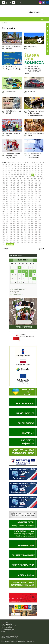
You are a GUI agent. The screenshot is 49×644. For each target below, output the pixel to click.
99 (9, 177)
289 (14, 212)
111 (11, 179)
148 (22, 185)
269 (22, 207)
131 (40, 181)
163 (36, 187)
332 (11, 220)
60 (18, 171)
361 (36, 224)
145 (11, 185)
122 (7, 181)
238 (29, 201)
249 (29, 203)
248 (25, 203)
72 (12, 173)
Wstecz (6, 249)
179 (14, 191)
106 (34, 177)
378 (18, 228)
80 (36, 173)
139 (29, 183)
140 (32, 183)
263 (40, 205)
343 (11, 222)
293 (29, 212)
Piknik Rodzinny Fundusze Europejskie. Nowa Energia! (13, 68)
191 (18, 193)
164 (40, 187)
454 (14, 242)
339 (36, 220)
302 (22, 214)
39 (39, 167)
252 (40, 203)
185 (36, 191)
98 (6, 177)
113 (18, 179)
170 (22, 189)
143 (4, 185)
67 (39, 171)
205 (29, 195)
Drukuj (43, 249)
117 (32, 179)
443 (14, 240)
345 (18, 222)
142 (40, 183)
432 (14, 238)
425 (29, 236)
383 (36, 228)
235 (18, 201)
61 (21, 171)
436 (29, 238)
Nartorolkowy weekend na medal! (13, 134)
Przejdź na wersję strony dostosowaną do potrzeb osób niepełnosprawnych (7, 2)
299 (11, 214)
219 (39, 197)
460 (36, 242)
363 (4, 226)
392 (29, 230)
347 (25, 222)
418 (4, 236)
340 (40, 220)
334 (18, 220)
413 (25, 234)
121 (4, 181)
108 (41, 177)
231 (4, 201)
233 (11, 201)
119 (39, 179)
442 (11, 240)
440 (4, 240)
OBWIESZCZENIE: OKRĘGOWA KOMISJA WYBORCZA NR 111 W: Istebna (33, 70)
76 (24, 173)
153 (40, 185)
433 (18, 238)
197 (40, 193)
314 (25, 216)
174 (36, 189)
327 (32, 218)
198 (4, 195)
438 (36, 238)
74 (18, 173)
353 (7, 224)
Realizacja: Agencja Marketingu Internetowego (13, 641)
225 (22, 199)
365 (11, 226)
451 (4, 242)
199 (7, 195)
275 (4, 209)
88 (18, 175)
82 (42, 173)
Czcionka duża (20, 2)
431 (11, 238)
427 (36, 236)
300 (14, 214)
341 (4, 222)
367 (18, 226)
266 (11, 207)
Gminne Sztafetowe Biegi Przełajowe (13, 48)
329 (40, 218)
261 (32, 205)
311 (14, 216)
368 (22, 226)
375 (7, 228)
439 (40, 238)
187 (4, 193)
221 (7, 199)
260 (29, 205)
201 (14, 195)
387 (11, 230)
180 (18, 191)
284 (36, 209)
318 (39, 216)
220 (4, 199)
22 (30, 165)
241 (40, 201)
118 (35, 179)
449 (36, 240)
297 (4, 214)
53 (39, 169)
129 (32, 181)
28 (6, 167)
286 (4, 212)
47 (21, 169)
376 (11, 228)
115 (25, 179)
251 (36, 203)
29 (9, 167)
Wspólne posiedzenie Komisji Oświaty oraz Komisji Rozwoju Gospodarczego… (36, 113)
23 (33, 165)
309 (7, 216)
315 (29, 216)
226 (25, 199)
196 (36, 193)
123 (11, 181)
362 (40, 224)
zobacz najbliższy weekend (18, 289)
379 (22, 228)
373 (40, 226)
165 (4, 189)
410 (14, 234)
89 (21, 175)
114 (21, 179)
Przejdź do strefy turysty (47, 39)
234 (14, 201)
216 (29, 197)
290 (18, 212)
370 (29, 226)
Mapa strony (10, 2)
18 (18, 165)
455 (18, 242)
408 (7, 234)
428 (40, 236)
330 (4, 220)
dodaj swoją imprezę (16, 294)
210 (7, 197)
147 (18, 185)
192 (22, 193)
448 (32, 240)
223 (14, 199)
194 (29, 193)
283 (32, 209)
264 (4, 207)
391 (25, 230)
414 (29, 234)
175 (40, 189)
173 (32, 189)
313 (21, 216)
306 (36, 214)
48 (24, 169)
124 (14, 181)
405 (36, 232)
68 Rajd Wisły (32, 91)
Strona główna (3, 2)
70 (6, 173)
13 (3, 165)
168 (14, 189)
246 (18, 203)
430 (7, 238)
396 (4, 232)
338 (32, 220)
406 (40, 232)
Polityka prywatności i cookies (9, 638)
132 (4, 183)
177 (7, 191)
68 (42, 171)
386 (7, 230)
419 (7, 236)
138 (25, 183)
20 (24, 165)
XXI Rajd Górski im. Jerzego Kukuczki (14, 112)
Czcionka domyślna (14, 2)
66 (36, 171)
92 (30, 175)
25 (39, 165)
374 (4, 228)
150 (29, 185)
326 (29, 218)
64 (30, 171)
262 (36, 205)
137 (22, 183)
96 (42, 175)
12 (43, 163)
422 (18, 236)
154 (4, 187)
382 (32, 228)
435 (25, 238)
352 (4, 224)
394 (36, 230)
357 (22, 224)
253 (4, 205)
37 (33, 167)
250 (32, 203)
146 (14, 185)
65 (33, 171)
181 (22, 191)
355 (14, 224)
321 (11, 218)
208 (40, 195)
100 (12, 177)
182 (25, 191)
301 (18, 214)
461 (40, 242)
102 (20, 177)
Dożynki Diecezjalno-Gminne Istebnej (36, 134)
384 (40, 228)
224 (18, 199)
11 (40, 163)
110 (7, 179)
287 (7, 212)
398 (11, 232)
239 (32, 201)
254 (7, 205)
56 (6, 171)
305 (32, 214)
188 (7, 193)
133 (7, 183)
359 (29, 224)
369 (25, 226)
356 (18, 224)
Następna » (10, 244)
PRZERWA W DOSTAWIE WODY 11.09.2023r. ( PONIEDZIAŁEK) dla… (35, 156)
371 (32, 226)
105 (30, 177)
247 (22, 203)
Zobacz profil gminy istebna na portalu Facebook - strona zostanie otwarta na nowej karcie (43, 3)
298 (7, 214)
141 (36, 183)
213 (18, 197)
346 (22, 222)
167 (11, 189)
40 (42, 167)
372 (36, 226)
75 (21, 173)
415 (32, 234)
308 (4, 216)
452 (7, 242)
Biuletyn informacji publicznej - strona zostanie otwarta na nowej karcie (23, 332)
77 (27, 173)
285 (40, 209)
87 (15, 175)
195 (32, 193)
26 (42, 165)
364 (7, 226)
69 (3, 173)
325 (25, 218)
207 (36, 195)
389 (18, 230)
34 (24, 167)
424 (25, 236)
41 (3, 169)
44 (12, 169)
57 (9, 171)
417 (39, 234)
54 (42, 169)
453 (11, 242)
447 (29, 240)
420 (11, 236)
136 (18, 183)
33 (21, 167)
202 (18, 195)
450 (40, 240)
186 (40, 191)
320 (7, 218)
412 (21, 234)
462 (4, 244)
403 (29, 232)
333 (14, 220)
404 (32, 232)
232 (7, 201)
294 (32, 212)
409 (11, 234)
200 (11, 195)
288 (11, 212)
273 (36, 207)
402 (25, 232)
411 (18, 234)
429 (4, 238)
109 (4, 179)
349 (32, 222)
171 (25, 189)
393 (32, 230)
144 (7, 185)
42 (6, 169)
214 (21, 197)
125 (18, 181)
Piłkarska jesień (32, 47)
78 (30, 173)
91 (27, 175)
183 (29, 191)
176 (4, 191)
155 (7, 187)
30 (12, 167)
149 (25, 185)
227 (29, 199)
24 (36, 165)
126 (22, 181)
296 (40, 212)
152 (36, 185)
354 (11, 224)
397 (7, 232)
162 (32, 187)
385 (4, 230)
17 (15, 165)
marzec (11, 260)
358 (25, 224)
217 (32, 197)
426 (32, 236)
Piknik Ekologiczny (11, 91)
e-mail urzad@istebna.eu (8, 630)
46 (18, 169)
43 (9, 169)
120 (42, 179)
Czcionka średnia (17, 2)
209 (4, 197)
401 (22, 232)
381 (29, 228)
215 (25, 197)
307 (40, 214)
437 (32, 238)
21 (27, 165)
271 (29, 207)
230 (40, 199)
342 (7, 222)
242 (4, 203)
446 (25, 240)
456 (22, 242)
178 (11, 191)
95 (39, 175)
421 (14, 236)
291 (22, 212)
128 (29, 181)
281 (25, 209)
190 (14, 193)
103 (23, 177)
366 (14, 226)
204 (25, 195)
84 (6, 175)
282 (29, 209)
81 (39, 173)
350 (36, 222)
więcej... (3, 632)
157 (14, 187)
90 (24, 175)
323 (18, 218)
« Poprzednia (11, 163)
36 (30, 167)
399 (14, 232)
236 (22, 201)
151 (32, 185)
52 (36, 169)
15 (9, 165)
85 (9, 175)
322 (14, 218)
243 (7, 203)
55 (3, 171)
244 (11, 203)
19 (21, 165)
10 (37, 163)
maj (35, 260)
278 (14, 209)
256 (14, 205)
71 (9, 173)
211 (11, 197)
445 (22, 240)
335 (22, 220)
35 (27, 167)
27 (3, 167)
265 (7, 207)
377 (14, 228)
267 (14, 207)
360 (32, 224)
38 (36, 167)
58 (12, 171)
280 (22, 209)
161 (29, 187)
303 (25, 214)
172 (29, 189)
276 (7, 209)
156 (11, 187)
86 (12, 175)
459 (32, 242)
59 (15, 171)
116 (28, 179)
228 (32, 199)
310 (11, 216)
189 (11, 193)
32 (18, 167)
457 (25, 242)
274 (40, 207)
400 (18, 232)
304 (29, 214)
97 (3, 177)
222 (11, 199)
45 (15, 169)
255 (11, 205)
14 (6, 165)
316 (32, 216)
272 (32, 207)
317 (36, 216)
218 (36, 197)
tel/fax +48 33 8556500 (7, 628)
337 (29, 220)
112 (14, 179)
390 (22, 230)
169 (18, 189)
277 (11, 209)
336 (25, 220)
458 (29, 242)
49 (27, 169)
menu (42, 19)
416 (36, 234)
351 (40, 222)
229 (36, 199)
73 (15, 173)
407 (4, 234)
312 (18, 216)
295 (36, 212)
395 (40, 230)
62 (24, 171)
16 (12, 165)
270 (25, 207)
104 (27, 177)
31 (15, 167)
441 (7, 240)
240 (36, 201)
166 (7, 189)
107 (38, 177)
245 (14, 203)
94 (36, 175)
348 (29, 222)
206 (32, 195)
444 (18, 240)
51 (33, 169)
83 (3, 175)
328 (36, 218)
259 (25, 205)
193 (25, 193)
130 (36, 181)
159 (22, 187)
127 (25, 181)
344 (14, 222)
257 (18, 205)
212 (14, 197)
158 (18, 187)
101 (16, 177)
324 (22, 218)
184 (32, 191)
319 (4, 218)
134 (11, 183)
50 (30, 169)
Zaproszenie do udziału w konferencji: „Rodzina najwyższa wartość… (13, 156)
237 (25, 201)
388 (14, 230)
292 (25, 212)
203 (22, 195)
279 (18, 209)
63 (27, 171)
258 (22, 205)
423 (22, 236)
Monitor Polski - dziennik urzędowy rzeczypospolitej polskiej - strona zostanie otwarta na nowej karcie (23, 510)
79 (33, 173)
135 (14, 183)
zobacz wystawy (15, 292)
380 (25, 228)
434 (22, 238)
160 (25, 187)
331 (7, 220)
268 (18, 207)
